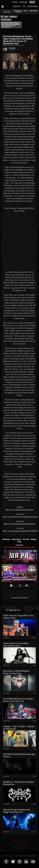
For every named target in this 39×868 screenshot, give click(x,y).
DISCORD (18, 11)
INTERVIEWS (32, 6)
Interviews (17, 539)
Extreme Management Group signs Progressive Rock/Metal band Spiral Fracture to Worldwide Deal (10, 25)
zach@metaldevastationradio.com (19, 547)
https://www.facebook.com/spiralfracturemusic (21, 517)
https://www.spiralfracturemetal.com (19, 510)
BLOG (15, 2)
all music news (6, 20)
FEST (26, 11)
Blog (6, 17)
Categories (13, 17)
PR (24, 6)
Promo (26, 539)
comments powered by (19, 598)
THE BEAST (12, 48)
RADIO (22, 2)
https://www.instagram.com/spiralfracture (19, 524)
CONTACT (17, 6)
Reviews (7, 539)
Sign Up (32, 2)
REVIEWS (34, 11)
